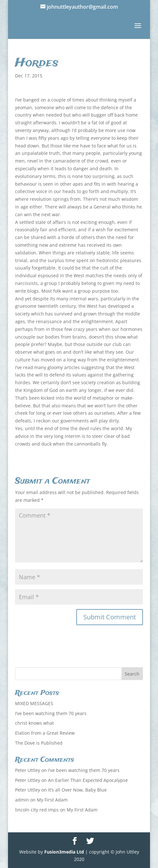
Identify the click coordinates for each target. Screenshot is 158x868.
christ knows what (34, 723)
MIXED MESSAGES (34, 703)
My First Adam (52, 800)
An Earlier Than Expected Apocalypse (88, 780)
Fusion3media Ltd (64, 852)
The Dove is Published (39, 743)
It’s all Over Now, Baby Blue (77, 790)
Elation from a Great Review (45, 733)
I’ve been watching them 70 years (51, 713)
